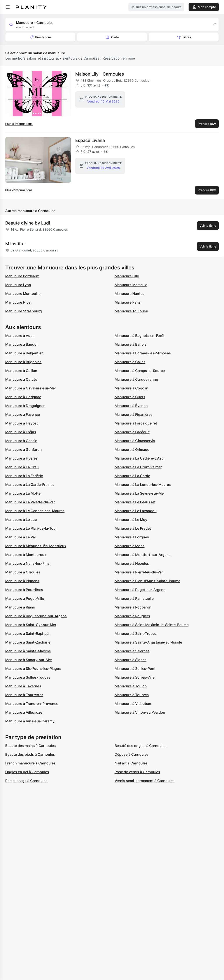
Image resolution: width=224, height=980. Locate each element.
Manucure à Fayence (23, 414)
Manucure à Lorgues (132, 537)
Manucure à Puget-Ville (25, 598)
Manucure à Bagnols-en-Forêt (140, 336)
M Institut (15, 244)
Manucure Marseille (131, 285)
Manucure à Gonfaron (24, 449)
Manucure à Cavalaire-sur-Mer (31, 388)
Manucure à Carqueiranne (136, 379)
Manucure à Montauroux (26, 555)
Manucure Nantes (129, 294)
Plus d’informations (19, 124)
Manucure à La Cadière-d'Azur (140, 458)
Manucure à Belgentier (24, 353)
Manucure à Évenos (131, 406)
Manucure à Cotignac (23, 397)
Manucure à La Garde (132, 476)
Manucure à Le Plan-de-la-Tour (31, 528)
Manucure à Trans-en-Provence (32, 704)
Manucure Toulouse (131, 311)
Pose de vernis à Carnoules (137, 772)
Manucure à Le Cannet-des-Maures (35, 511)
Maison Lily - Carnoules (100, 74)
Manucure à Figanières (134, 414)
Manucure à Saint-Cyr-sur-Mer (31, 625)
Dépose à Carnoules (132, 754)
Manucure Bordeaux (22, 276)
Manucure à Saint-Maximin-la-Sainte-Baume (152, 625)
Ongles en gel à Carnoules (27, 772)
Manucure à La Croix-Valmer (138, 467)
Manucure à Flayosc (22, 423)
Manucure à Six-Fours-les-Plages (33, 669)
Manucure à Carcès (21, 379)
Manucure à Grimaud (132, 449)
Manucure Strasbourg (24, 311)
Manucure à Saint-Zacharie (28, 642)
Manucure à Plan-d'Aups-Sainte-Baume (147, 581)
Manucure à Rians (20, 607)
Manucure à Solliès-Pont (135, 669)
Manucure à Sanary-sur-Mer (29, 660)
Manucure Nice (18, 302)
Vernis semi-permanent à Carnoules (145, 781)
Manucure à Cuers (130, 397)
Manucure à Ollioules (23, 572)
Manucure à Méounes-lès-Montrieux (36, 546)
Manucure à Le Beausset (135, 502)
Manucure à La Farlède (24, 476)
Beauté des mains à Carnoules (31, 746)
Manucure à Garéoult (132, 432)
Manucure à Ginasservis (135, 441)
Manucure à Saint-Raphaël (27, 633)
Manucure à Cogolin (131, 388)
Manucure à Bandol (21, 344)
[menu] (8, 7)
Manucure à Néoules (132, 563)
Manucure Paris (128, 302)
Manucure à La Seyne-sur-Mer (140, 493)
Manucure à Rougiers (132, 616)
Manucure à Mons (130, 546)
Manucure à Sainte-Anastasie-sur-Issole (148, 642)
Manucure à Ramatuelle (134, 598)
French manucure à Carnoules (30, 763)
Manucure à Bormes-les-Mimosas (143, 353)
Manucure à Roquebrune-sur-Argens (36, 616)
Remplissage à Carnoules (26, 781)
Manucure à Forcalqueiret (136, 423)
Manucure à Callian (21, 371)
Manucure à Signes (131, 660)
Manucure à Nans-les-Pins (27, 563)
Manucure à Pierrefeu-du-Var (139, 572)
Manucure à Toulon (131, 686)
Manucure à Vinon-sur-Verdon (140, 712)
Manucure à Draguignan (25, 406)
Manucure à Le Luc (21, 520)
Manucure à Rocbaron (133, 607)
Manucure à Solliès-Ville (135, 677)
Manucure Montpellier (24, 294)
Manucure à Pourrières (24, 590)
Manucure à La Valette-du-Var (30, 502)
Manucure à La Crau (22, 467)
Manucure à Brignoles (23, 362)
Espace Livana (90, 140)
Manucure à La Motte (23, 493)
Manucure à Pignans (22, 581)
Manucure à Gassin (21, 441)
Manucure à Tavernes (23, 686)
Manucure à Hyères (21, 458)
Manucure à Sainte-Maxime (28, 651)
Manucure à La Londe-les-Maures (143, 485)
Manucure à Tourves (132, 695)
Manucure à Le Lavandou (136, 511)
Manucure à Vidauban (133, 704)
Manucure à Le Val (20, 537)
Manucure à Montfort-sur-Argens (143, 555)
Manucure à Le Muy (131, 520)
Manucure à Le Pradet (133, 528)
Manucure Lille (127, 276)
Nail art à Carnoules (131, 763)
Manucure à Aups (20, 336)
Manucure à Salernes (132, 651)
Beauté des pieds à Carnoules (30, 754)
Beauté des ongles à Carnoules (141, 746)
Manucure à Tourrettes (24, 695)
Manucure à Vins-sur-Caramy (30, 721)
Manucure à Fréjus (21, 432)
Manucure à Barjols (131, 344)
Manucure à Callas (130, 362)
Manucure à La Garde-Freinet (30, 485)
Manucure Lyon (18, 285)
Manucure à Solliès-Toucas (28, 677)
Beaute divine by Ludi (28, 223)
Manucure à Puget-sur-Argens (140, 590)
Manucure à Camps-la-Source (140, 371)
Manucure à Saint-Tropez (136, 633)
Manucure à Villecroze (24, 712)
